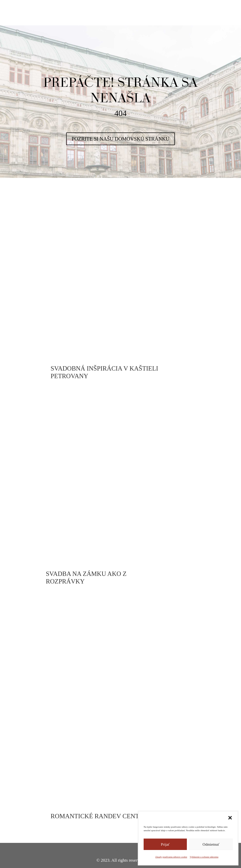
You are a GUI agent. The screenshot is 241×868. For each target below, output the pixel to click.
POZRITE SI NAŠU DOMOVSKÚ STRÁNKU (120, 139)
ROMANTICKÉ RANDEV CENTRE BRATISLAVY (119, 816)
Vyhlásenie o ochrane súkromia (204, 857)
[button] (230, 818)
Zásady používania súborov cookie (171, 857)
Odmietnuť (211, 844)
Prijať (165, 844)
